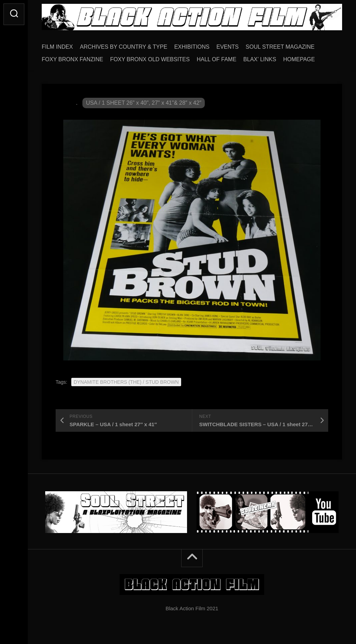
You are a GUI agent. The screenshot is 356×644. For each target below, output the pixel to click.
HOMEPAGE (299, 59)
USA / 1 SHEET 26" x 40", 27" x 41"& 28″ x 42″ (144, 103)
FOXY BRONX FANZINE (72, 59)
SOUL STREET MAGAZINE (280, 47)
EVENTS (228, 47)
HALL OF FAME (217, 59)
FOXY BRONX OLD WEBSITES (150, 59)
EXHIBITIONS (192, 47)
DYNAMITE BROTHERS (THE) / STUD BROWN (126, 382)
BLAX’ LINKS (260, 59)
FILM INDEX (57, 47)
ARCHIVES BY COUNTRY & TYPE (124, 47)
